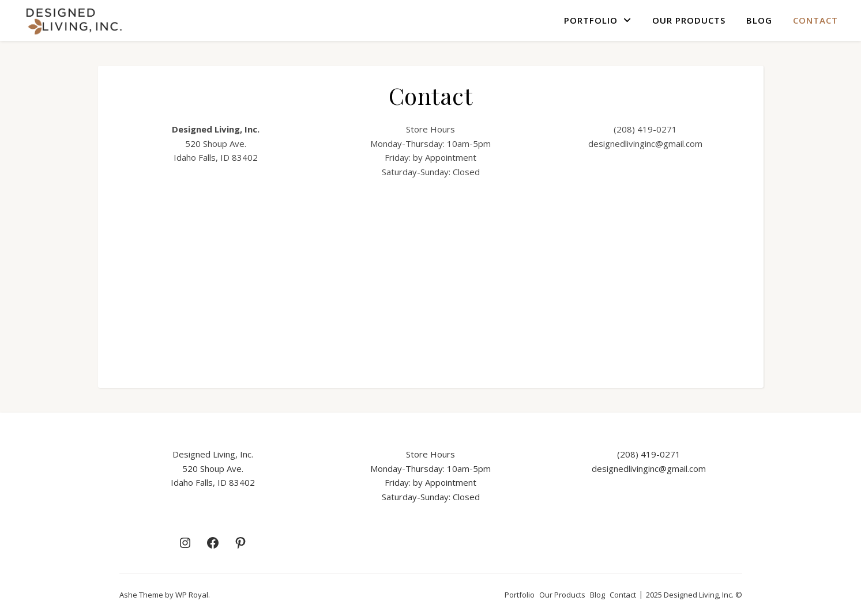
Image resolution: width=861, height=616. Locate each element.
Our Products (689, 20)
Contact (815, 20)
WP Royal (192, 595)
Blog (759, 20)
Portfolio (591, 20)
